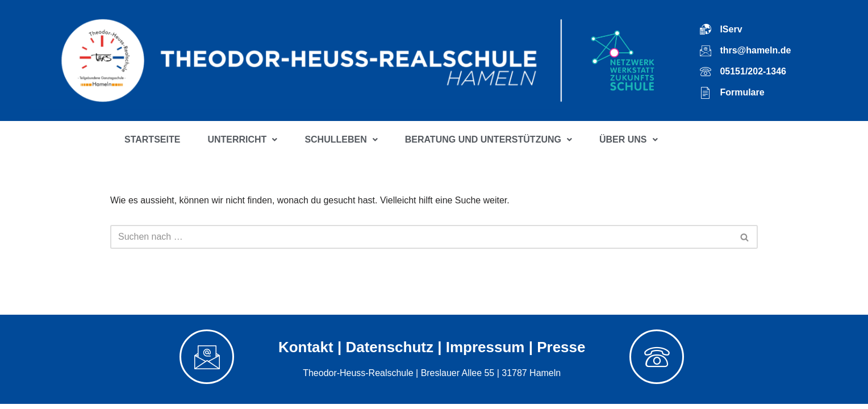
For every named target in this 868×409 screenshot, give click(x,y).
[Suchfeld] (421, 237)
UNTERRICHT (242, 139)
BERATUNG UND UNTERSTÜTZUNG (489, 139)
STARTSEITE (152, 139)
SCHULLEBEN (341, 139)
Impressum (485, 353)
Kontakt (306, 353)
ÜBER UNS (629, 139)
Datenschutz (389, 353)
